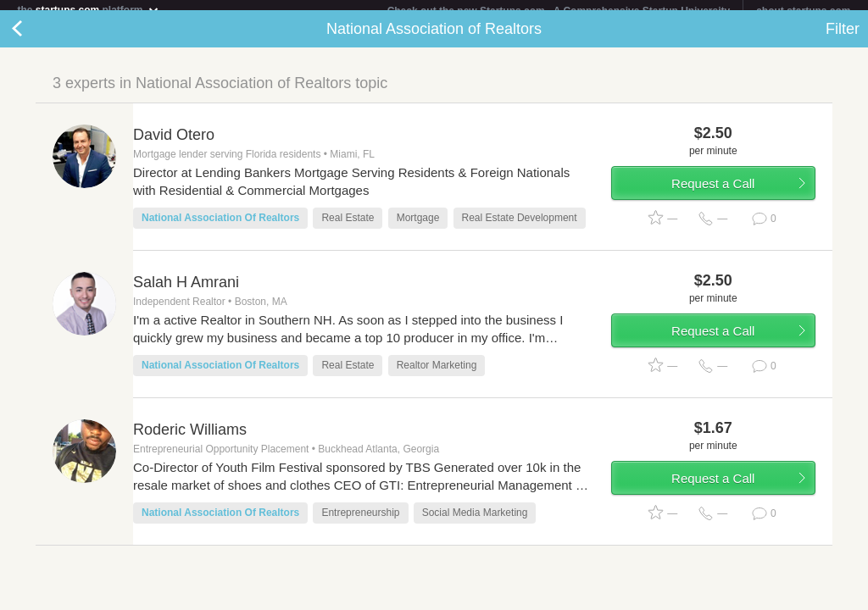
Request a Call (713, 194)
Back (34, 39)
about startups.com (803, 11)
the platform (88, 10)
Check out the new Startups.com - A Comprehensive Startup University (559, 11)
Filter (843, 39)
